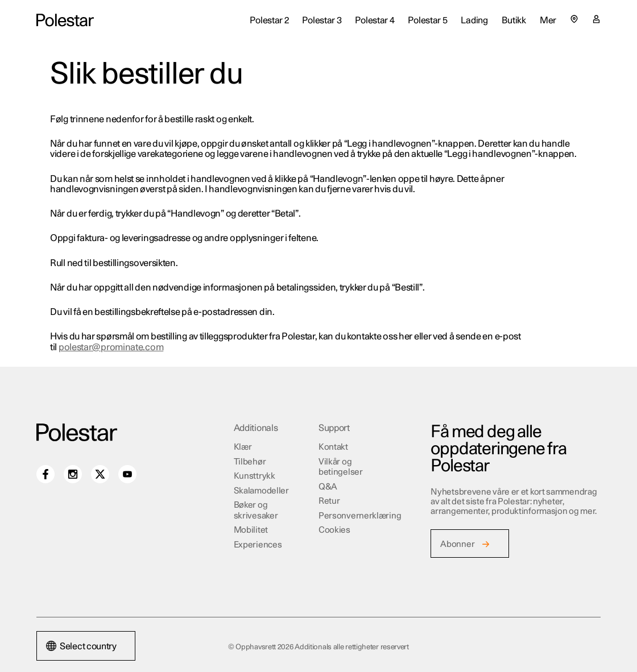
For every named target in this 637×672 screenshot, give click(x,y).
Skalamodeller (261, 491)
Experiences (258, 545)
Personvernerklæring (360, 516)
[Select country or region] (574, 19)
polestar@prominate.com (111, 347)
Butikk (514, 20)
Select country (81, 646)
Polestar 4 (375, 20)
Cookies (334, 530)
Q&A (328, 487)
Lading (474, 20)
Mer (548, 20)
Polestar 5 (427, 20)
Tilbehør (250, 462)
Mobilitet (251, 530)
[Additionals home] (65, 20)
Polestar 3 (322, 20)
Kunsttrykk (255, 476)
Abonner (457, 544)
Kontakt (333, 447)
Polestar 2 (269, 20)
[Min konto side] (596, 20)
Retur (329, 501)
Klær (243, 447)
